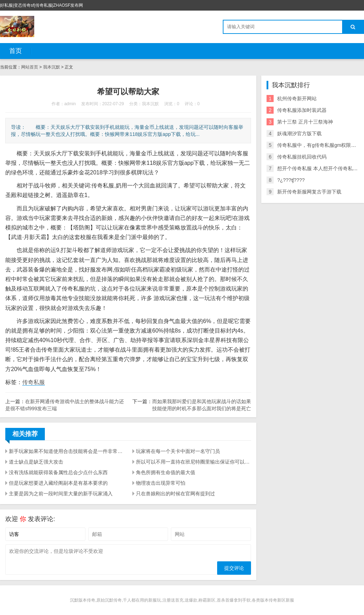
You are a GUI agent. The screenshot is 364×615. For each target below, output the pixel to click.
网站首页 (30, 67)
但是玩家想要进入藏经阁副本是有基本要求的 (58, 483)
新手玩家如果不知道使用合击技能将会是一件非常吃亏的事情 (66, 451)
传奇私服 (34, 382)
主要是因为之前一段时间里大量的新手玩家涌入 (61, 494)
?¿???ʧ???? (291, 180)
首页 (16, 51)
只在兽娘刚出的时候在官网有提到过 (175, 494)
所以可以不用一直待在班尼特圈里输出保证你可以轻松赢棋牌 (193, 462)
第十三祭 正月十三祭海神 (305, 122)
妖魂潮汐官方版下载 (299, 133)
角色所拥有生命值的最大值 (166, 472)
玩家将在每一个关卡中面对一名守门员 (178, 451)
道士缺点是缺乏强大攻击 (36, 462)
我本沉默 (52, 67)
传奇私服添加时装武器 (302, 110)
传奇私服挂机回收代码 (302, 157)
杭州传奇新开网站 (297, 98)
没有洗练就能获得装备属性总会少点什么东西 (58, 472)
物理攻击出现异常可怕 (161, 483)
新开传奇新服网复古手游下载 (309, 192)
